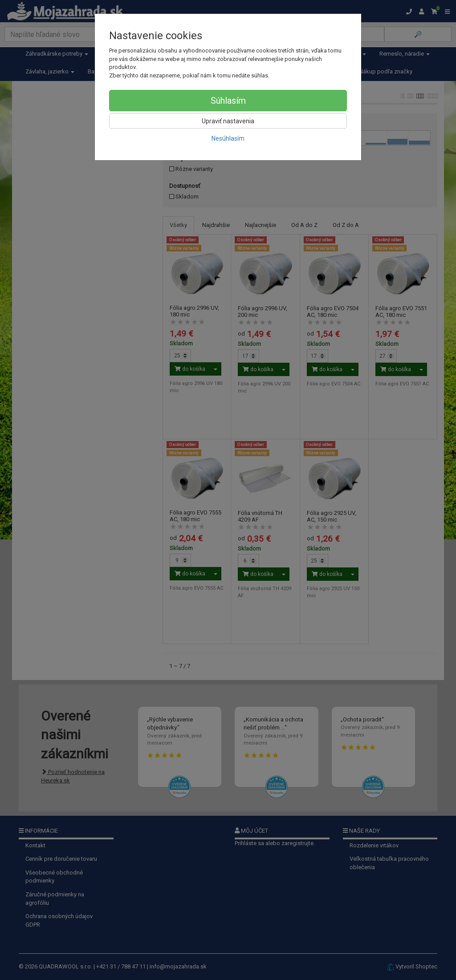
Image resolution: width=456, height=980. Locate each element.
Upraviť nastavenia (228, 121)
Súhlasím (228, 101)
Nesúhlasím (228, 138)
